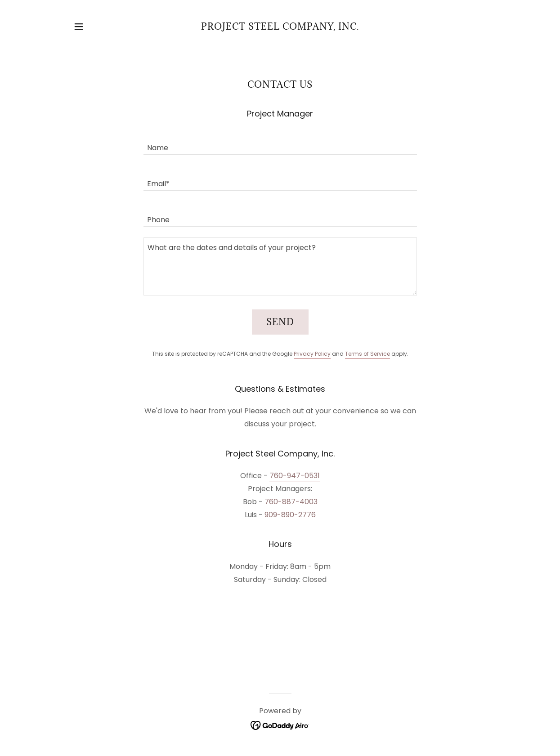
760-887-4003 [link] (291, 502)
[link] (280, 27)
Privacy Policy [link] (312, 354)
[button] (79, 27)
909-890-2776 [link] (290, 515)
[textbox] (280, 142)
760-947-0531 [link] (295, 476)
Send (280, 322)
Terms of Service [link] (367, 354)
